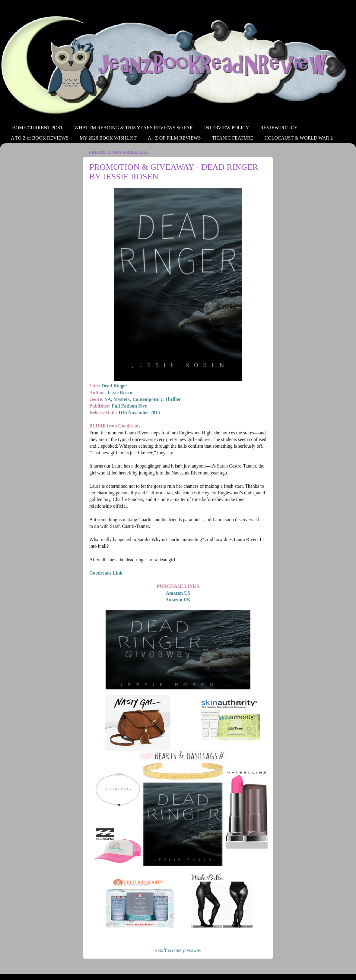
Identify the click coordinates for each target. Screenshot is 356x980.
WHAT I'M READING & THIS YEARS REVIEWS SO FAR (133, 128)
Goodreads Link (106, 573)
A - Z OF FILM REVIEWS (174, 138)
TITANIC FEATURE (232, 138)
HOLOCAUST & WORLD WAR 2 (299, 138)
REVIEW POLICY (279, 128)
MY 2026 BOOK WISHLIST (108, 138)
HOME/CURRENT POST (38, 128)
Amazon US (178, 593)
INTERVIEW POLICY (226, 128)
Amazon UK (178, 600)
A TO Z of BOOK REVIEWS (40, 138)
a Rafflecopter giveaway (178, 950)
